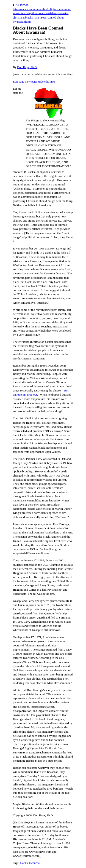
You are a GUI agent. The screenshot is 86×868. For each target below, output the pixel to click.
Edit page (18, 82)
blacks (24, 863)
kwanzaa (34, 863)
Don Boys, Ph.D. (27, 67)
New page (31, 82)
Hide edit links (47, 82)
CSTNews (21, 5)
